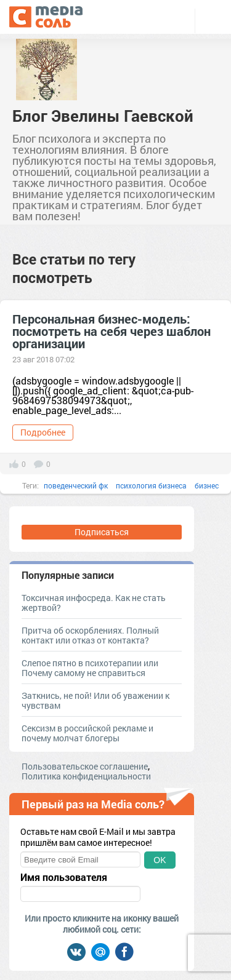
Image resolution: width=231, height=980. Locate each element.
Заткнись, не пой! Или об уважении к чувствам (95, 700)
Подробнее (43, 432)
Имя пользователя (64, 877)
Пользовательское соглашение (85, 766)
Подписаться (102, 532)
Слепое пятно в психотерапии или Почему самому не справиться (90, 668)
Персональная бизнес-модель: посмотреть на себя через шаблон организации (111, 331)
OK (160, 860)
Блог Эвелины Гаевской (103, 116)
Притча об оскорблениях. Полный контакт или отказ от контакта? (90, 635)
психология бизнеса (151, 485)
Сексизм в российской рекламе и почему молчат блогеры (87, 733)
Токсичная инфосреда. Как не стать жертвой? (94, 603)
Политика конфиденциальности (86, 776)
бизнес (207, 485)
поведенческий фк (76, 485)
